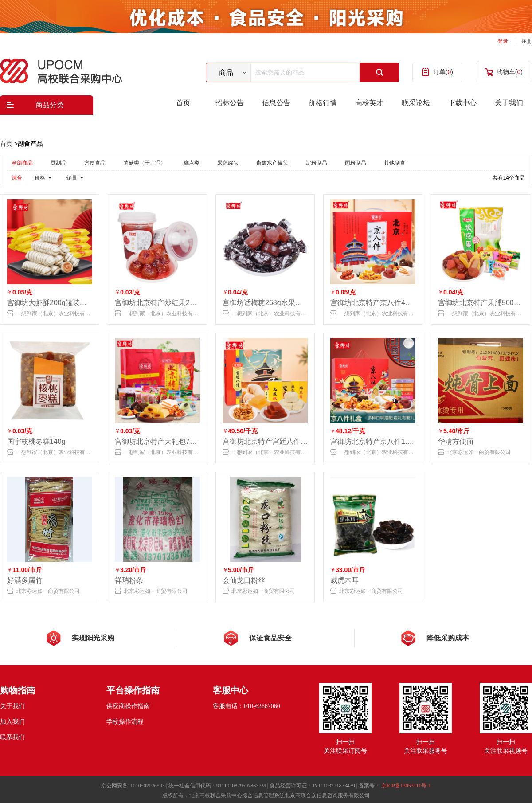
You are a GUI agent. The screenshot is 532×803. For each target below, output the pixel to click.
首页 (183, 103)
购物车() (510, 72)
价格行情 (323, 103)
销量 (72, 178)
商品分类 (50, 105)
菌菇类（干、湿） (145, 163)
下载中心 (462, 103)
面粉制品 (356, 163)
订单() (443, 72)
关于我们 (509, 103)
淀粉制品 (317, 163)
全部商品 (22, 163)
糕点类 (192, 163)
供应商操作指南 (128, 706)
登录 (503, 41)
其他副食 (395, 163)
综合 (17, 178)
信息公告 (276, 103)
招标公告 (230, 103)
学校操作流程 (125, 722)
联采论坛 (416, 103)
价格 (40, 178)
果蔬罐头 (228, 163)
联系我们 (12, 737)
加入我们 (12, 722)
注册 (527, 41)
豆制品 (59, 163)
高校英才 (369, 103)
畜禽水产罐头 (272, 163)
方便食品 (95, 163)
